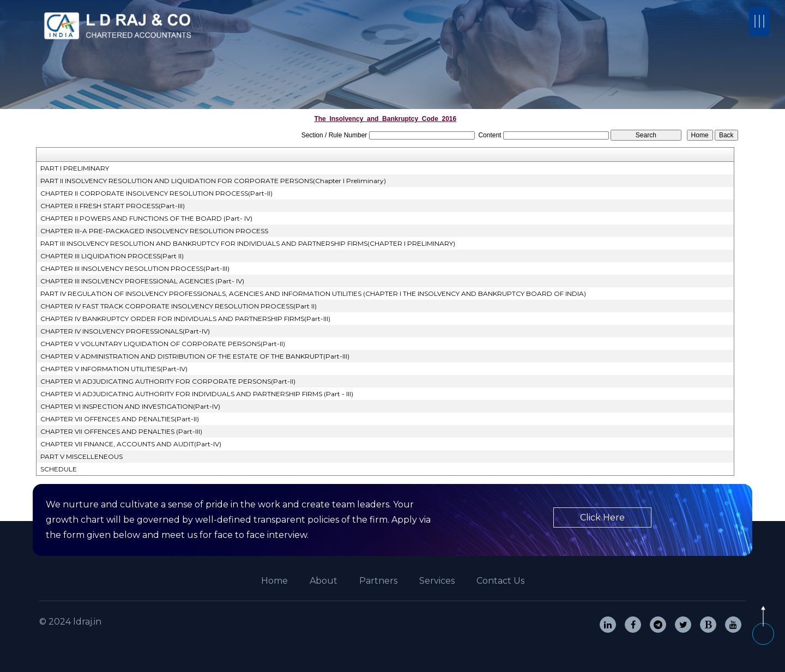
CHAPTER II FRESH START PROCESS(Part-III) (113, 206)
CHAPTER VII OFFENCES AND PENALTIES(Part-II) (120, 419)
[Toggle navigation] (759, 21)
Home (274, 581)
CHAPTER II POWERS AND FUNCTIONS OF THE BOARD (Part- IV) (146, 218)
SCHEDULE (59, 469)
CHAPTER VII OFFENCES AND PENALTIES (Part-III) (121, 431)
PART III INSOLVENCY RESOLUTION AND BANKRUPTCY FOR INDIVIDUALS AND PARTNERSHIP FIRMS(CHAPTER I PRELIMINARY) (248, 243)
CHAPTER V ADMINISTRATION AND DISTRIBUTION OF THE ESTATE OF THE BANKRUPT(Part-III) (195, 356)
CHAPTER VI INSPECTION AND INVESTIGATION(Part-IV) (130, 406)
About (324, 581)
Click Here (602, 517)
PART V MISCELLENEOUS (81, 456)
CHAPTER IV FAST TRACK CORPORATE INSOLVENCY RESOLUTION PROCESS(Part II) (179, 306)
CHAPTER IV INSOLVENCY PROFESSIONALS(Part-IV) (125, 331)
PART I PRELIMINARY (75, 168)
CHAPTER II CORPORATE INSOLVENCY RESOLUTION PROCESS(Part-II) (156, 193)
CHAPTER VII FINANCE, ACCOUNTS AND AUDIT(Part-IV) (131, 444)
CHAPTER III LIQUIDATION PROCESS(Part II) (112, 256)
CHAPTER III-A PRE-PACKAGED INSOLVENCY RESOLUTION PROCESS (154, 231)
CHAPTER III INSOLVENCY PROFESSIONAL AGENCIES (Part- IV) (142, 281)
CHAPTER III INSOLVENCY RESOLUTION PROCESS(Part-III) (135, 268)
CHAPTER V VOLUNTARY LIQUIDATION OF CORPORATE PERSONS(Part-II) (163, 344)
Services (437, 581)
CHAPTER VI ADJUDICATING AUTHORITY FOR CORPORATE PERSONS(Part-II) (168, 381)
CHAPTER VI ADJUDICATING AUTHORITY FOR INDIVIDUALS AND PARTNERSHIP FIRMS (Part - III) (197, 394)
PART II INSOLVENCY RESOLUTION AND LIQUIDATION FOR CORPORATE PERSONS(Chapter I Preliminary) (213, 181)
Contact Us (500, 581)
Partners (378, 581)
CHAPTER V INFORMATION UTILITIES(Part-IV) (114, 369)
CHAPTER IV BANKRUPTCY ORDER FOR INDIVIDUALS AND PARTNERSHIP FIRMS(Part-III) (185, 319)
